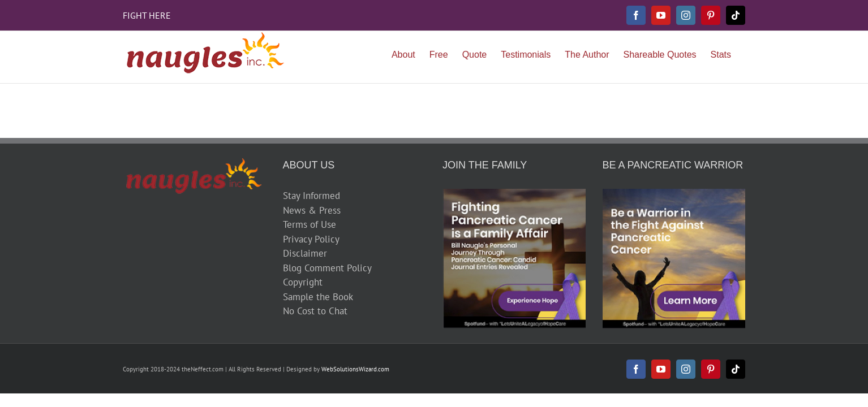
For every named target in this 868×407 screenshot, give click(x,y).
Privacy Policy (311, 239)
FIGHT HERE (147, 15)
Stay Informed (311, 196)
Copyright (303, 282)
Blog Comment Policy (327, 268)
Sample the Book (318, 297)
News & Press (312, 210)
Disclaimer (305, 253)
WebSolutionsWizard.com (355, 369)
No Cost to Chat (315, 311)
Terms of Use (310, 224)
